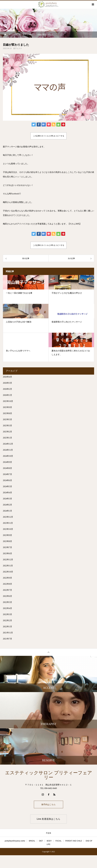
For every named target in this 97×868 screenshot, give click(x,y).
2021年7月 (7, 639)
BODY (49, 841)
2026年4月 (7, 377)
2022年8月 (7, 584)
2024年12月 (8, 444)
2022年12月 (8, 560)
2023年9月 (7, 535)
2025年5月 (7, 419)
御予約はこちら (48, 804)
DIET (41, 841)
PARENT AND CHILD (74, 841)
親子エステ (18, 48)
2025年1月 (7, 438)
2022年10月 (8, 572)
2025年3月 (7, 426)
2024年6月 (7, 480)
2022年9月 (7, 578)
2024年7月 (7, 474)
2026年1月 (7, 395)
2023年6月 (7, 554)
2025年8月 (7, 413)
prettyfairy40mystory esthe (15, 841)
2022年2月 (7, 621)
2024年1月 (7, 511)
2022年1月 (7, 627)
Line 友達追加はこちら (49, 819)
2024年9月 (7, 462)
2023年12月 (8, 517)
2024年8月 (7, 468)
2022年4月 (7, 608)
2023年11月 (8, 523)
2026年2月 (7, 389)
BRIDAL (32, 841)
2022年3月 (7, 614)
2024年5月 (7, 487)
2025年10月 (8, 401)
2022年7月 (7, 590)
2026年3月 (7, 383)
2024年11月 (8, 450)
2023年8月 (7, 541)
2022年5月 (7, 602)
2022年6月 (7, 596)
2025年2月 (7, 432)
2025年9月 (7, 407)
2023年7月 (7, 547)
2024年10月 (8, 456)
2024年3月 (7, 499)
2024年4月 (7, 493)
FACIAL (58, 841)
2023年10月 (8, 529)
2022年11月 (8, 566)
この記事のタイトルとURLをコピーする (48, 136)
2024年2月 (7, 505)
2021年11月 (8, 633)
